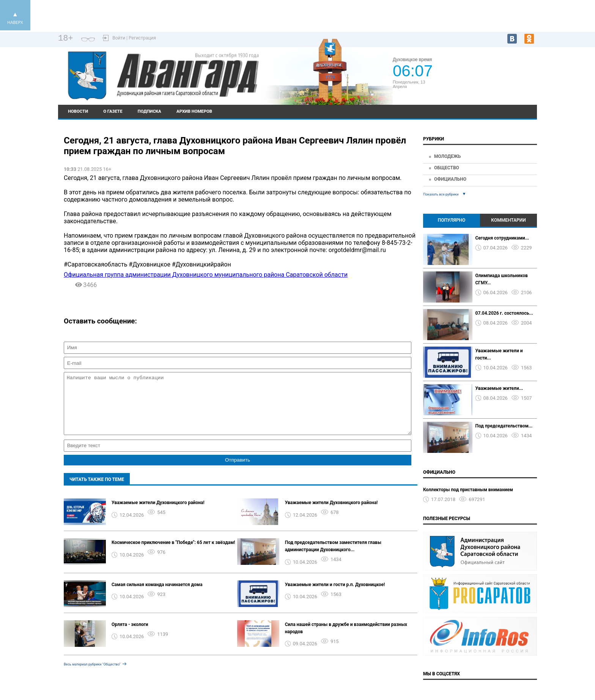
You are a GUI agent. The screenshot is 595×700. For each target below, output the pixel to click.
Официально (450, 179)
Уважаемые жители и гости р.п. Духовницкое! (335, 596)
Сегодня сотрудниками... (502, 238)
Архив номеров (194, 111)
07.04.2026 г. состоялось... (504, 313)
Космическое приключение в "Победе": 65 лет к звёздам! (173, 554)
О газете (113, 111)
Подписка (150, 111)
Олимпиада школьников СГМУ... (502, 279)
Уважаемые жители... (499, 388)
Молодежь (447, 156)
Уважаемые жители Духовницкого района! (158, 514)
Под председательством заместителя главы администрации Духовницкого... (333, 557)
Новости (78, 111)
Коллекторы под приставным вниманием (468, 490)
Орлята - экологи (130, 636)
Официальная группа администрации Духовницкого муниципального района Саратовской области (206, 275)
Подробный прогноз (487, 79)
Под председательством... (504, 426)
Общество (447, 168)
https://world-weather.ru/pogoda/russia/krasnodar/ (487, 86)
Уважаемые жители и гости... (499, 354)
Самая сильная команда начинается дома (157, 596)
